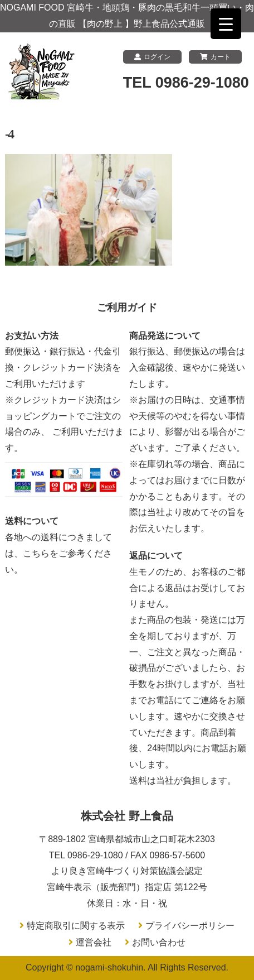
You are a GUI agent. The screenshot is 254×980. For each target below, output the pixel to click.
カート (215, 57)
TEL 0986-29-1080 (186, 83)
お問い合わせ (159, 942)
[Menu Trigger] (226, 24)
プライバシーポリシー (190, 926)
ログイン (152, 57)
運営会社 (94, 942)
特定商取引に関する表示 (76, 926)
